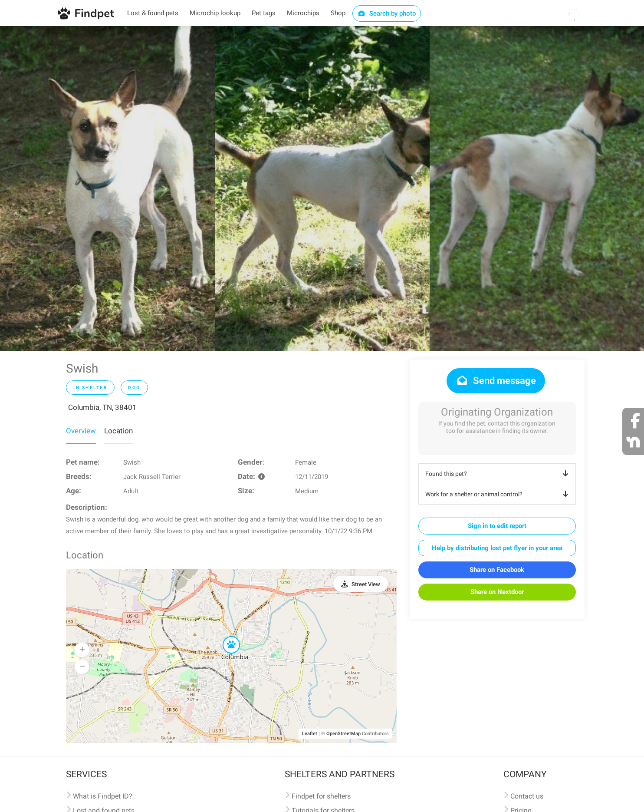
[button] (225, 637)
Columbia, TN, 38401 (102, 407)
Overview (81, 431)
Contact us (527, 796)
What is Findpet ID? (103, 796)
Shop (338, 13)
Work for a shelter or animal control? (498, 494)
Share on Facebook (497, 570)
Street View (366, 584)
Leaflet (310, 734)
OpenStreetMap (343, 734)
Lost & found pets (153, 13)
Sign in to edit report (497, 526)
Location (118, 431)
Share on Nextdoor (497, 592)
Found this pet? (498, 474)
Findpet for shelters (321, 796)
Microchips (303, 13)
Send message (496, 381)
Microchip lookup (215, 13)
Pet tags (264, 13)
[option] (107, 188)
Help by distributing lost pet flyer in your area (497, 548)
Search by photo (387, 13)
